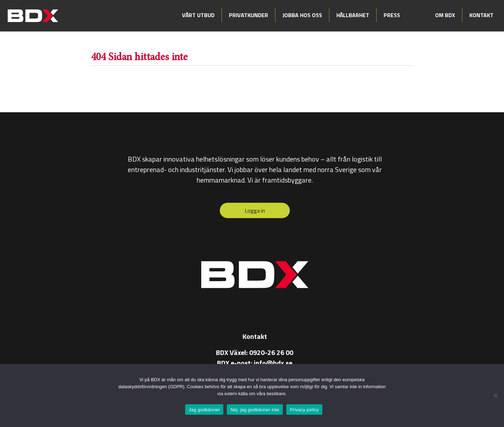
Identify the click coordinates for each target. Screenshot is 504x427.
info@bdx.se (273, 362)
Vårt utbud (198, 15)
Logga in (255, 211)
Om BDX (445, 15)
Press (392, 15)
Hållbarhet (353, 15)
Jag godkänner (204, 410)
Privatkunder (248, 15)
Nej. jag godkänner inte (255, 410)
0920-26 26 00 (271, 352)
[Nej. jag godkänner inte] (495, 396)
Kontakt (481, 15)
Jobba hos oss (302, 15)
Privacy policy (304, 410)
